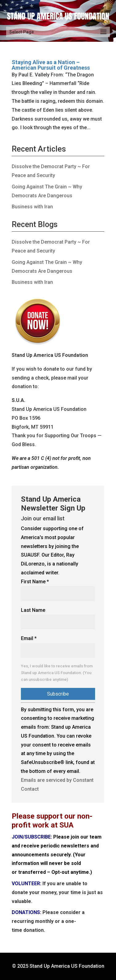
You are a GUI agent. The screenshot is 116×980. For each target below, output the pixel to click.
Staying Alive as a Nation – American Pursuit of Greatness (51, 65)
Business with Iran (32, 207)
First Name (35, 582)
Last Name (33, 610)
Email (29, 638)
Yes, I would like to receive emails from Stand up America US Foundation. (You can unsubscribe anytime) (57, 673)
